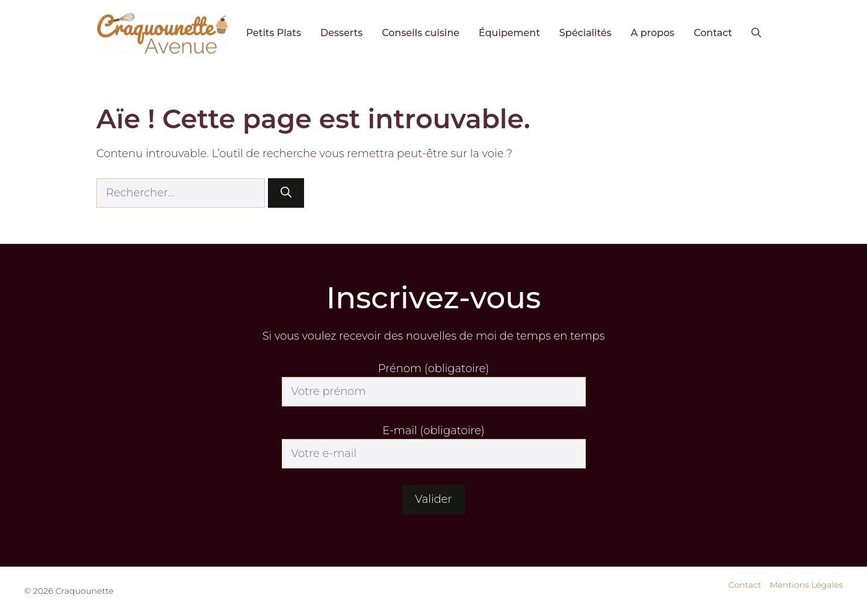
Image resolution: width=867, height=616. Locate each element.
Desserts (341, 33)
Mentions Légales (806, 585)
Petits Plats (274, 33)
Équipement (509, 33)
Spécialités (586, 33)
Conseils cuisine (421, 33)
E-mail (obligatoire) (433, 431)
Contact (713, 33)
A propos (653, 33)
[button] (756, 33)
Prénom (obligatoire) (433, 369)
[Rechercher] (286, 193)
